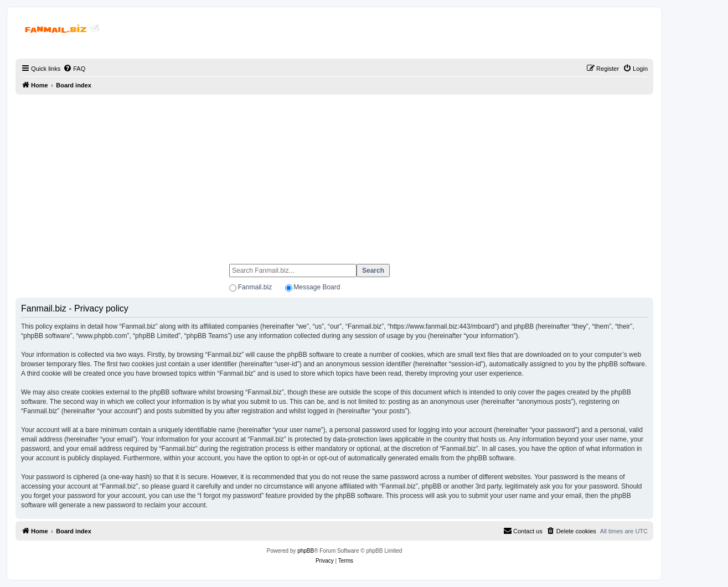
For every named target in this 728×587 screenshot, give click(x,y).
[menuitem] (74, 69)
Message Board (317, 287)
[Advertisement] (334, 174)
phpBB (306, 551)
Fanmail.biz (255, 287)
